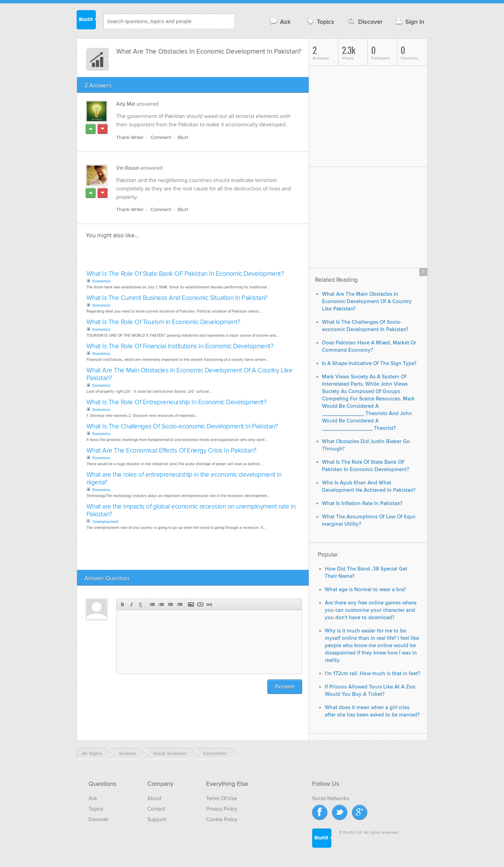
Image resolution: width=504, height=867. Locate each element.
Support (157, 819)
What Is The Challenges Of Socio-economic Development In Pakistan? (182, 426)
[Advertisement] (165, 257)
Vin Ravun (128, 168)
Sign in (409, 22)
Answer (285, 687)
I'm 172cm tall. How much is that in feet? (373, 674)
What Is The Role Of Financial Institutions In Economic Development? (180, 346)
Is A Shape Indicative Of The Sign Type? (369, 363)
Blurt (183, 137)
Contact (156, 809)
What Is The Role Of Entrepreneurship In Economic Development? (177, 402)
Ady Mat (126, 104)
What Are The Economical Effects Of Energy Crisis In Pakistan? (171, 451)
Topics (320, 22)
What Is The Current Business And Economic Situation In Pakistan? (177, 298)
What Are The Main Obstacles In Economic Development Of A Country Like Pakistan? (190, 374)
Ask (280, 22)
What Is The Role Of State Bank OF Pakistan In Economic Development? (185, 274)
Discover (365, 22)
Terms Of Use (222, 798)
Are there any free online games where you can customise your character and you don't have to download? (371, 610)
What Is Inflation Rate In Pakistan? (362, 504)
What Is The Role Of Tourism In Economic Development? (163, 322)
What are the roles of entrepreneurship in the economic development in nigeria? (184, 479)
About (154, 798)
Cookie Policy (222, 819)
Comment (161, 137)
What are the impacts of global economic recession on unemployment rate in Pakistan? (191, 511)
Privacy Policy (222, 809)
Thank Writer (130, 137)
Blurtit (86, 21)
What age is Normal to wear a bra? (365, 590)
